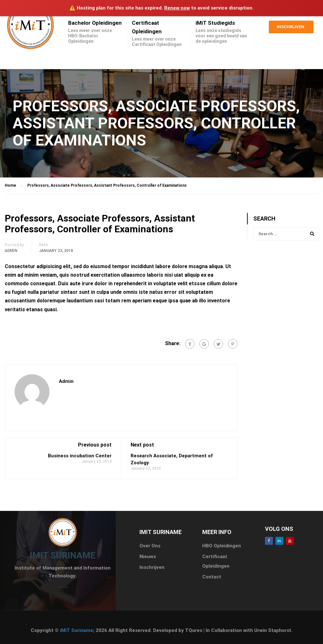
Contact (212, 577)
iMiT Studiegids (215, 23)
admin (11, 251)
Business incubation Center (80, 456)
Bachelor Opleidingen (95, 23)
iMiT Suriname (77, 630)
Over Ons (150, 546)
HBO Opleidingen (222, 546)
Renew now (177, 8)
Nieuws (148, 557)
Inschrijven (291, 29)
